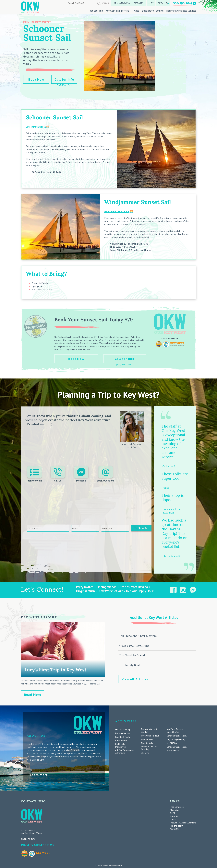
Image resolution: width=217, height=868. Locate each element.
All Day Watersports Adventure (125, 752)
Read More (33, 695)
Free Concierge (121, 3)
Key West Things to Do (117, 11)
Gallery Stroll (173, 751)
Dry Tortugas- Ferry (176, 739)
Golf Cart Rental (123, 737)
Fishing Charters (123, 733)
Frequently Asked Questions (183, 822)
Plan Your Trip (96, 11)
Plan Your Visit (35, 474)
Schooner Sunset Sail (36, 127)
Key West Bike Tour (150, 736)
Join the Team (176, 825)
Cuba (137, 11)
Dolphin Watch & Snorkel (149, 731)
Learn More (39, 774)
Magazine (139, 3)
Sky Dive (145, 753)
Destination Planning (153, 11)
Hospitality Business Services (181, 11)
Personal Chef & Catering (149, 748)
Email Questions (105, 474)
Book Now (36, 79)
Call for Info (64, 79)
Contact (174, 819)
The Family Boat (129, 665)
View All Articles (135, 679)
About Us (163, 3)
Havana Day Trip (123, 730)
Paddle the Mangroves (120, 746)
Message (81, 474)
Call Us (58, 474)
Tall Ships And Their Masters (138, 636)
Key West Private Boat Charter (175, 731)
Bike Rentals (147, 739)
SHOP (151, 3)
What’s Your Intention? (134, 646)
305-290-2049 (183, 3)
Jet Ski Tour (172, 743)
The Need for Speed (132, 655)
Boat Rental (121, 741)
